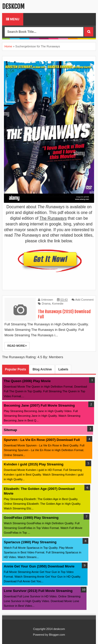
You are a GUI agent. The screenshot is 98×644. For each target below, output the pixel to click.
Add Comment (84, 300)
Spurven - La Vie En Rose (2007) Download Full (42, 440)
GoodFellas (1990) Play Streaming (31, 518)
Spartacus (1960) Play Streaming (30, 542)
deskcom (13, 7)
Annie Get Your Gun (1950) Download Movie (39, 566)
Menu (13, 19)
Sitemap (11, 430)
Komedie (58, 304)
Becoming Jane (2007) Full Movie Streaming (39, 405)
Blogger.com (57, 635)
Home (8, 46)
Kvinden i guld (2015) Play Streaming (34, 464)
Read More (17, 346)
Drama (46, 304)
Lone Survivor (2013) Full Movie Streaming (38, 591)
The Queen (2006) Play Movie (27, 381)
